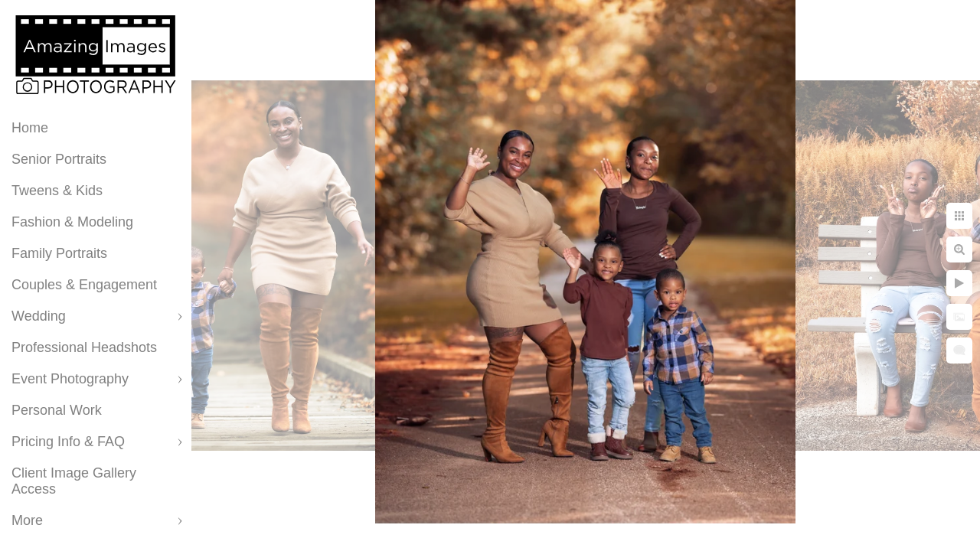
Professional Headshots (84, 347)
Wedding (39, 316)
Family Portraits (59, 253)
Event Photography (70, 379)
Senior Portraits (59, 159)
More (27, 520)
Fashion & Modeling (72, 222)
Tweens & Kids (57, 191)
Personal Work (57, 410)
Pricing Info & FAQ (68, 442)
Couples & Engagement (84, 285)
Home (30, 128)
